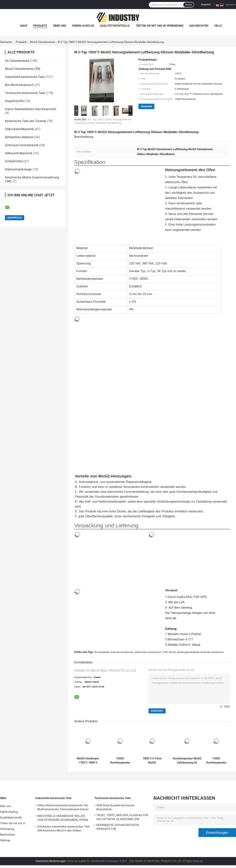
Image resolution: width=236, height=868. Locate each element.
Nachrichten (199, 26)
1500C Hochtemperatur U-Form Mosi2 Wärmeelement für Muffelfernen (216, 761)
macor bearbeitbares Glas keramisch (31, 109)
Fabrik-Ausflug (83, 26)
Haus (24, 26)
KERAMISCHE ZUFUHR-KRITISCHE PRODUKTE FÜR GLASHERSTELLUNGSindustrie (118, 828)
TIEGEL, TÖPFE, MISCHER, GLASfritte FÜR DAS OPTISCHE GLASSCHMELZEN (122, 817)
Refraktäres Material (19, 137)
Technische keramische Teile (25, 93)
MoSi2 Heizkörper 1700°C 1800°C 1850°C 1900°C (88, 761)
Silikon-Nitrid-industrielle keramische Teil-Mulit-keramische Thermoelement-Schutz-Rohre (63, 808)
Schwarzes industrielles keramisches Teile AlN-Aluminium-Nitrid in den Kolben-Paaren (64, 829)
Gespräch (206, 5)
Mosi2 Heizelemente (42, 42)
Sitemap (5, 840)
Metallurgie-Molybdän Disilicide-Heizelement (200, 652)
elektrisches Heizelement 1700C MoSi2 (155, 652)
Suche (189, 5)
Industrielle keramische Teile (25, 77)
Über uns (60, 26)
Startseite (6, 42)
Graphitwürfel (14, 101)
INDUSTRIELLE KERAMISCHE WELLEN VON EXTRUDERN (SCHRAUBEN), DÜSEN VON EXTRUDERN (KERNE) (63, 819)
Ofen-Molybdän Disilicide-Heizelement (113, 652)
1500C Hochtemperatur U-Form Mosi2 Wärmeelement (120, 761)
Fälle (218, 26)
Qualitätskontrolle (115, 26)
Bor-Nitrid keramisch (19, 85)
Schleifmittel (14, 161)
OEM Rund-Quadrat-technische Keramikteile (115, 807)
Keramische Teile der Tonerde (26, 121)
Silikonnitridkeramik (19, 153)
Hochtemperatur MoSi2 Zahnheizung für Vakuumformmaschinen (187, 761)
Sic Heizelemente (17, 61)
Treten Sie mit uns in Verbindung (160, 26)
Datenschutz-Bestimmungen (51, 861)
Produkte (40, 26)
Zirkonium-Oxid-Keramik (22, 145)
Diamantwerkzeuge (18, 169)
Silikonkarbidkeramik (19, 129)
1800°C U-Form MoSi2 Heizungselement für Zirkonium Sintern (152, 761)
